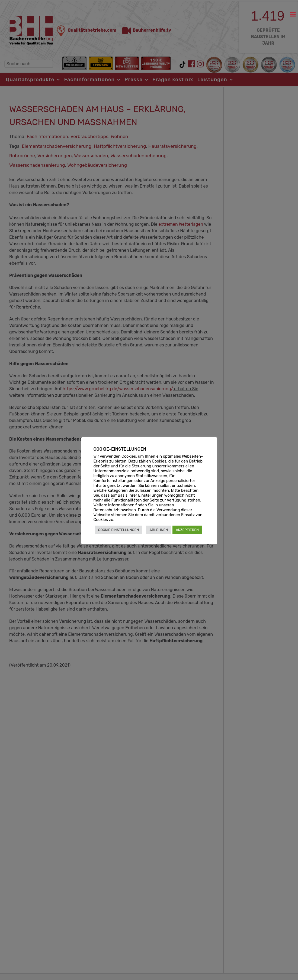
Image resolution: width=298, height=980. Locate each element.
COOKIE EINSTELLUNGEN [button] (119, 530)
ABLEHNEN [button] (159, 530)
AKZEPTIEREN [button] (187, 530)
